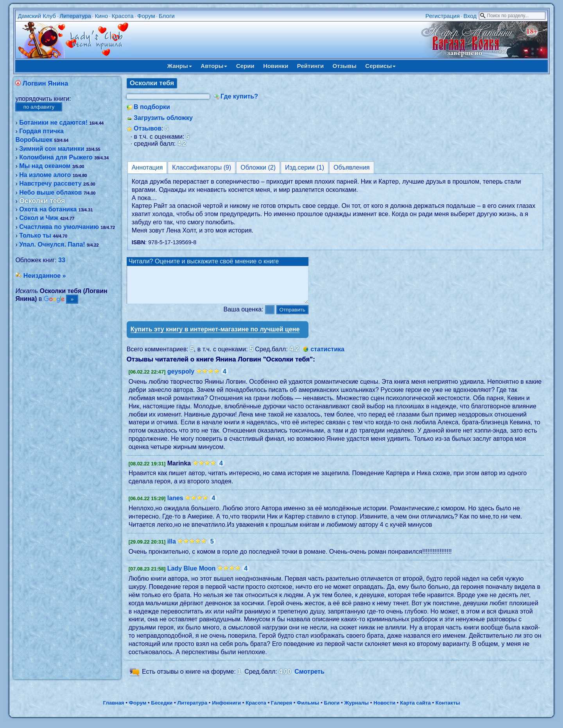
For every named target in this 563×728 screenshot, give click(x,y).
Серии (245, 66)
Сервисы (380, 66)
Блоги (167, 16)
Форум (146, 16)
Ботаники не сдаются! (53, 123)
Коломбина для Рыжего (56, 157)
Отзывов (148, 128)
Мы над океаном (45, 166)
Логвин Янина (45, 83)
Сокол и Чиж (39, 218)
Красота (122, 16)
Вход (470, 16)
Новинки (276, 66)
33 (62, 260)
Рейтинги (310, 66)
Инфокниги (226, 710)
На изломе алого (45, 175)
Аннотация (147, 167)
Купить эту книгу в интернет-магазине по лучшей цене (215, 336)
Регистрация (443, 16)
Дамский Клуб (37, 16)
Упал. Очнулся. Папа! (52, 244)
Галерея (281, 710)
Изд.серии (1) (305, 167)
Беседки (162, 710)
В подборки (152, 107)
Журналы (356, 710)
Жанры (180, 66)
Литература (75, 16)
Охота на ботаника (48, 209)
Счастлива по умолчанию (59, 227)
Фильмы (308, 710)
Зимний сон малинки (52, 149)
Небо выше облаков (50, 192)
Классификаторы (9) (202, 167)
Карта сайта (415, 710)
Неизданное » (45, 276)
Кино (101, 16)
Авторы (214, 66)
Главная (113, 710)
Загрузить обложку (163, 118)
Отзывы (345, 66)
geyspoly (181, 378)
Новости (384, 710)
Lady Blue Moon (192, 575)
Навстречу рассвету (50, 183)
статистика (327, 356)
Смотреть (309, 679)
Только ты (35, 235)
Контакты (448, 710)
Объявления (352, 167)
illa (172, 548)
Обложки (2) (258, 167)
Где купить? (239, 96)
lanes (175, 505)
